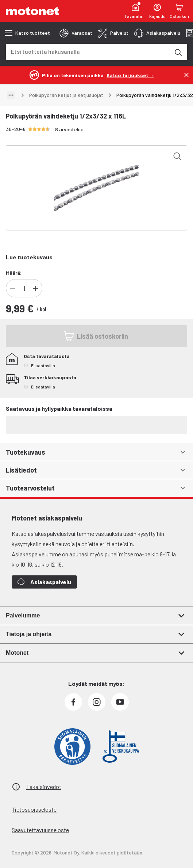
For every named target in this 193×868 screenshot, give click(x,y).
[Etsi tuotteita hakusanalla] (178, 52)
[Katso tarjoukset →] (130, 75)
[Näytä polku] (11, 95)
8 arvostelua (69, 129)
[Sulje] (186, 75)
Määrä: (14, 273)
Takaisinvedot (44, 787)
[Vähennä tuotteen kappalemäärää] (12, 288)
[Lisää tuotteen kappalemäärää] (36, 288)
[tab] (76, 33)
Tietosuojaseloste (34, 809)
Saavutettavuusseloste (40, 830)
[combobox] (88, 51)
